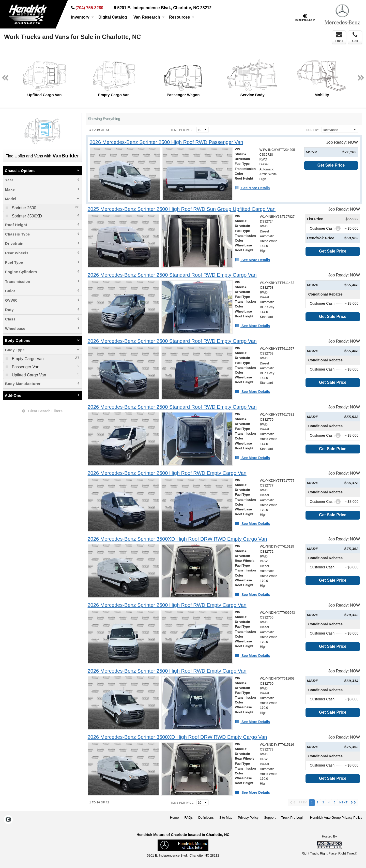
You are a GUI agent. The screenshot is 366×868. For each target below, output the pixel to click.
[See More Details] (252, 188)
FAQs (189, 818)
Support (270, 818)
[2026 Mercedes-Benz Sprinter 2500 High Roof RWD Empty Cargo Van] (167, 473)
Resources (182, 17)
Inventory (83, 17)
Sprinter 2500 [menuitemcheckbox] (24, 208)
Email (339, 37)
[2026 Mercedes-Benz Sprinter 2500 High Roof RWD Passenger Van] (166, 142)
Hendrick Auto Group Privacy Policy (336, 818)
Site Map (226, 818)
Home (174, 818)
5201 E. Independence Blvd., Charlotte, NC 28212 (165, 8)
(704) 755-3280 (89, 8)
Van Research (149, 17)
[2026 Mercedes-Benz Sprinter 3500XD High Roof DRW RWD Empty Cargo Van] (177, 539)
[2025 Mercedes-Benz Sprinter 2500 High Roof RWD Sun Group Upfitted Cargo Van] (182, 209)
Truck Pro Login (293, 818)
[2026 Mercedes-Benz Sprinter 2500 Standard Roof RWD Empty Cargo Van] (172, 275)
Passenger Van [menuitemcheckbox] (25, 367)
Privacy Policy (248, 818)
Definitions (206, 818)
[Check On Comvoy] (8, 820)
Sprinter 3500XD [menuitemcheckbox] (26, 216)
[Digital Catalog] (113, 17)
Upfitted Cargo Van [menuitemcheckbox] (28, 375)
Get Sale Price (331, 165)
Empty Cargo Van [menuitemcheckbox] (27, 359)
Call (355, 37)
